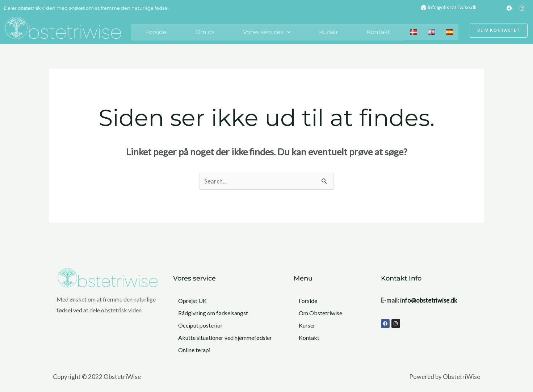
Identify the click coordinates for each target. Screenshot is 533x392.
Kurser (328, 32)
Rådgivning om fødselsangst (213, 313)
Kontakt (379, 32)
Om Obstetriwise (320, 313)
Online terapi (194, 350)
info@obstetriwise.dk (430, 300)
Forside (156, 32)
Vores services (267, 32)
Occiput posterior (200, 325)
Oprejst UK (192, 301)
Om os (205, 32)
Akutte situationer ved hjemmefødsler (225, 338)
